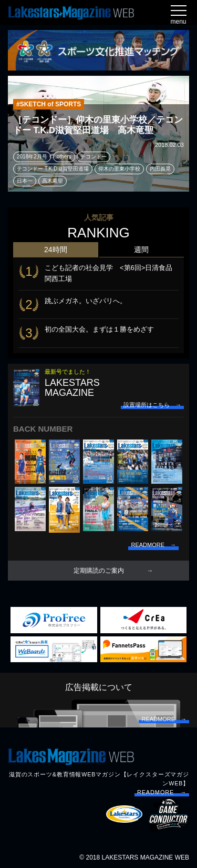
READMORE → (162, 792)
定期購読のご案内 (99, 571)
